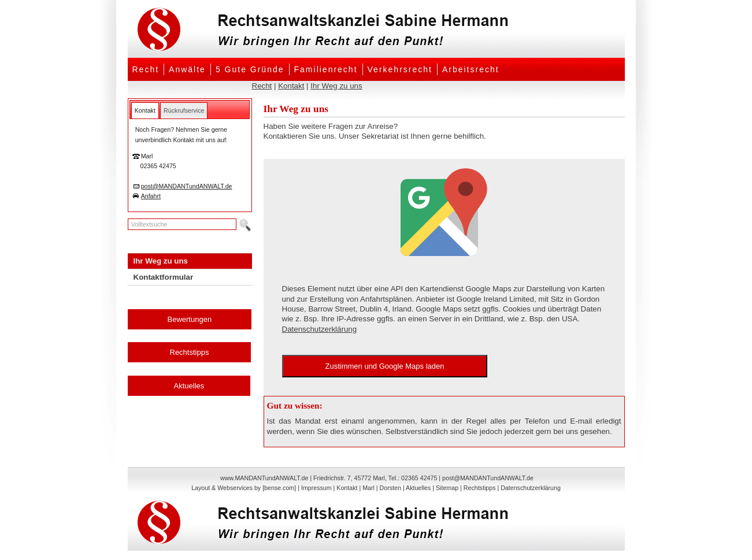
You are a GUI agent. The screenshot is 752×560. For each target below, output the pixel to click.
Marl (368, 488)
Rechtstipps (190, 352)
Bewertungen (190, 319)
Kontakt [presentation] (145, 110)
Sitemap (447, 488)
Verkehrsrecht (400, 69)
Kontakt (291, 86)
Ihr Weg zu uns (336, 86)
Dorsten (390, 488)
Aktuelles (189, 386)
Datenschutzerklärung (320, 329)
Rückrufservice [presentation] (184, 110)
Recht (146, 69)
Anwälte (187, 69)
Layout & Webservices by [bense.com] (244, 488)
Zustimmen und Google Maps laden (385, 366)
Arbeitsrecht (471, 69)
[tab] (145, 110)
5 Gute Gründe (250, 69)
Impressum (316, 488)
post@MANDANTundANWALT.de (187, 186)
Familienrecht (326, 69)
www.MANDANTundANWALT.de (264, 478)
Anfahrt (151, 196)
